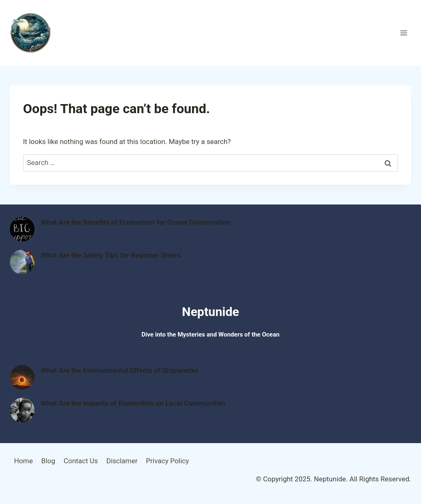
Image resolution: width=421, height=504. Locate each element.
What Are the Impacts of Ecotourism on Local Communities (133, 403)
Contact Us (81, 461)
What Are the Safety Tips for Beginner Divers (111, 255)
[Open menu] (404, 33)
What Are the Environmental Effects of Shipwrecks (120, 370)
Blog (48, 461)
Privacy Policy (168, 461)
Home (23, 461)
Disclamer (122, 461)
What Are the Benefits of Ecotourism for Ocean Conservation (136, 222)
